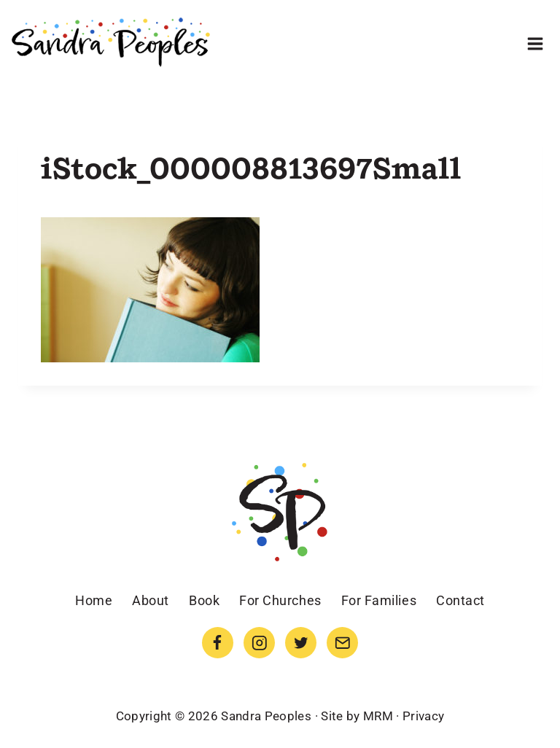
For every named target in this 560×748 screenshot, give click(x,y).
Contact (460, 600)
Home (94, 600)
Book (204, 600)
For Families (379, 600)
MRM (378, 716)
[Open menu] (535, 43)
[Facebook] (218, 643)
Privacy (423, 716)
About (151, 600)
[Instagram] (259, 643)
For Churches (280, 600)
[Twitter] (301, 643)
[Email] (342, 643)
